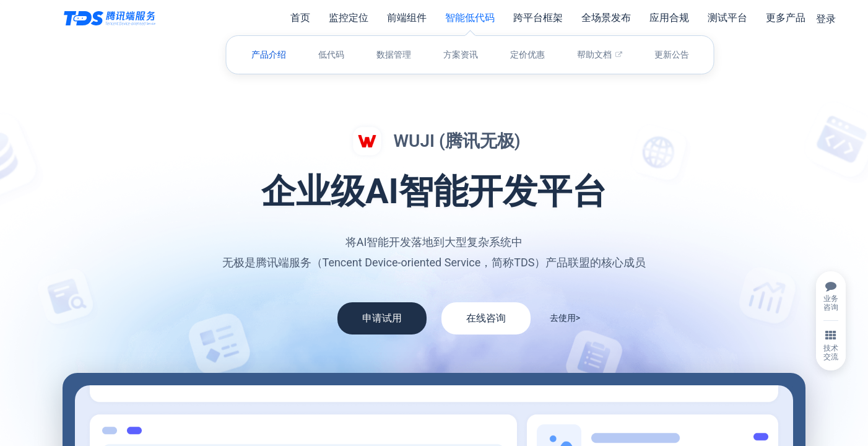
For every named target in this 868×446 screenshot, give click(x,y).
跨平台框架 (538, 18)
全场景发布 (606, 18)
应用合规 (669, 18)
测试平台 (727, 18)
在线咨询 (486, 318)
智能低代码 (470, 18)
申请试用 (382, 318)
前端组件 (407, 18)
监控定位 (349, 18)
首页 (300, 18)
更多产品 (786, 18)
